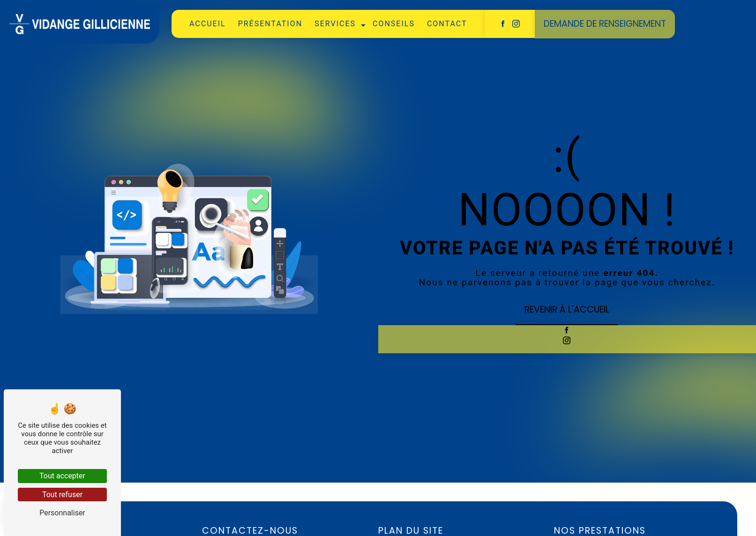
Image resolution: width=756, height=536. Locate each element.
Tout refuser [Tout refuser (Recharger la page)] (62, 495)
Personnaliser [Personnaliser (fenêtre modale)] (62, 513)
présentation (270, 24)
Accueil (208, 24)
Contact (447, 24)
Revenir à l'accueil (567, 309)
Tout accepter (62, 476)
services (335, 24)
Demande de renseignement (605, 23)
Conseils (394, 24)
